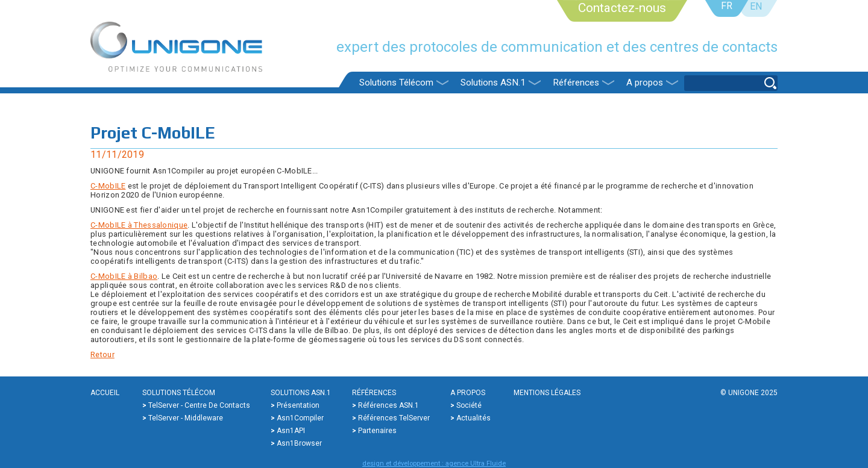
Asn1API (291, 431)
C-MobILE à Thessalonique (139, 225)
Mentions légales (547, 393)
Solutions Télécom (396, 83)
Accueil (105, 393)
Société (469, 405)
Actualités (473, 418)
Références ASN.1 (388, 405)
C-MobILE (108, 186)
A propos (645, 83)
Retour (102, 354)
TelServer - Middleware (186, 418)
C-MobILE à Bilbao (124, 276)
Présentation (298, 405)
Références (576, 83)
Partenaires (377, 431)
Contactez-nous (622, 8)
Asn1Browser (299, 443)
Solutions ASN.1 (493, 83)
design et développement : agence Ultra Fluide (434, 463)
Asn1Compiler (300, 418)
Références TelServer (394, 418)
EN (756, 6)
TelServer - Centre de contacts (199, 405)
